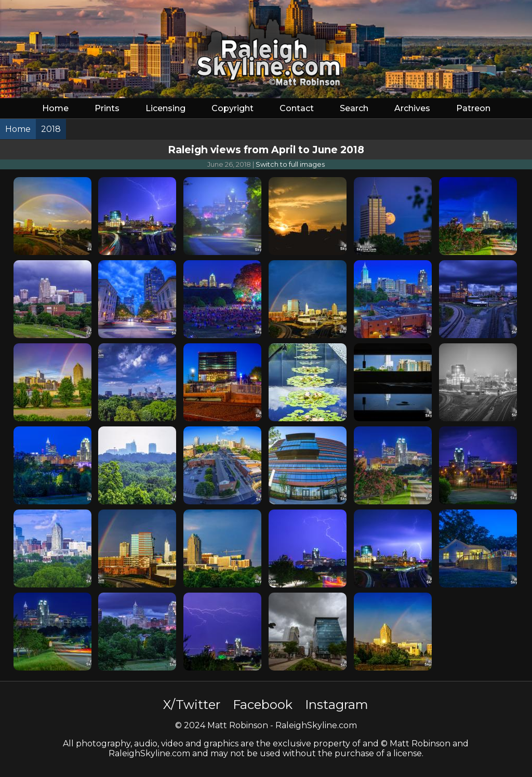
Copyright (232, 108)
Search (354, 108)
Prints (107, 108)
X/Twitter (192, 705)
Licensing (165, 108)
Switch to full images (290, 164)
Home (55, 108)
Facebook (263, 705)
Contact (297, 108)
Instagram (337, 705)
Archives (412, 108)
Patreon (473, 108)
